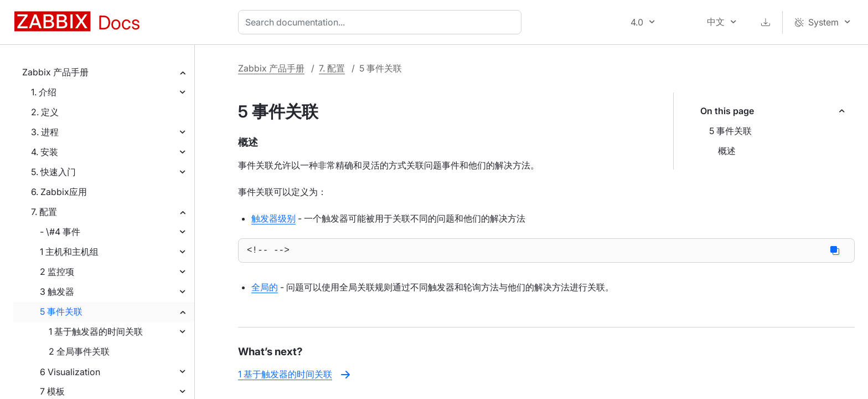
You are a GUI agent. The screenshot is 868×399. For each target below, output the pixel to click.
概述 (727, 151)
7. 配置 (44, 212)
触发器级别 (273, 218)
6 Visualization (70, 372)
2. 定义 (45, 112)
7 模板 (52, 391)
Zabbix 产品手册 (55, 72)
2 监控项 (57, 272)
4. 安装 (45, 152)
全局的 (265, 289)
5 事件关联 (61, 311)
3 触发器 (57, 291)
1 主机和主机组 (69, 252)
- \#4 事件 (60, 232)
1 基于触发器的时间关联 (96, 331)
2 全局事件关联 (79, 351)
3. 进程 (45, 132)
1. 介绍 (44, 92)
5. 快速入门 (53, 172)
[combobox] (382, 22)
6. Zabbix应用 (59, 192)
